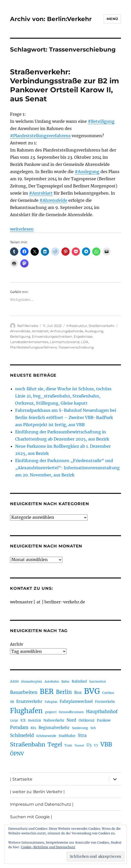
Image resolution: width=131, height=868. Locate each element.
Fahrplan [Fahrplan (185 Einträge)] (51, 702)
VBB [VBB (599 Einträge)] (106, 744)
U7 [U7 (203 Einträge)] (96, 745)
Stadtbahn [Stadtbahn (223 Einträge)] (67, 736)
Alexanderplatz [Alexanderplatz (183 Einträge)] (32, 682)
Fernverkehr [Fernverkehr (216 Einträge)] (105, 702)
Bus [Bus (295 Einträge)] (78, 692)
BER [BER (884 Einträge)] (47, 691)
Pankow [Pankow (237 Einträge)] (104, 720)
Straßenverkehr (102, 326)
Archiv (17, 644)
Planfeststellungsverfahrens (33, 347)
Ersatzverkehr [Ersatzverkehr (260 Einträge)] (29, 702)
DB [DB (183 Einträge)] (12, 702)
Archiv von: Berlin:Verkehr (51, 19)
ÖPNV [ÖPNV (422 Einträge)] (17, 754)
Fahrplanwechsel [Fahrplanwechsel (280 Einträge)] (76, 701)
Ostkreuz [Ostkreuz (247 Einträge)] (87, 720)
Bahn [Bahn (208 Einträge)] (65, 681)
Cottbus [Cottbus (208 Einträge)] (108, 693)
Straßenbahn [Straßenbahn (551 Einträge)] (28, 745)
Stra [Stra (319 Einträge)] (82, 736)
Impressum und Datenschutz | (42, 804)
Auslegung (94, 331)
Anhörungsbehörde (67, 331)
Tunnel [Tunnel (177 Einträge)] (79, 746)
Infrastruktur (77, 326)
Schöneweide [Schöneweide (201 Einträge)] (46, 736)
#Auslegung (87, 172)
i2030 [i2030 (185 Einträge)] (14, 721)
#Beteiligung (101, 121)
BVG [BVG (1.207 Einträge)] (92, 691)
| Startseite (21, 779)
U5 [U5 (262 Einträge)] (89, 745)
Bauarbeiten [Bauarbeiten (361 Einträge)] (24, 692)
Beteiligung (20, 336)
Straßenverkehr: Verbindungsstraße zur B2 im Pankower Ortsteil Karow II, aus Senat (64, 85)
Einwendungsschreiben (52, 336)
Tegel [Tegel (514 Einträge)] (55, 745)
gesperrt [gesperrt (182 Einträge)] (51, 712)
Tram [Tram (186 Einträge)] (68, 745)
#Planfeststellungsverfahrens (40, 136)
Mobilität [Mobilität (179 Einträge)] (35, 721)
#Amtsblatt (41, 193)
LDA (85, 342)
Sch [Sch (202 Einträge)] (93, 728)
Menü (112, 19)
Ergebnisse (83, 336)
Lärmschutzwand (65, 342)
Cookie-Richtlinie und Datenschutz (48, 847)
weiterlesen (22, 229)
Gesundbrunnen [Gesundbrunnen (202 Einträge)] (71, 712)
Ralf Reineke (28, 326)
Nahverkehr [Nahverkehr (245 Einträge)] (54, 720)
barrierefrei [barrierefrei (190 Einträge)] (98, 682)
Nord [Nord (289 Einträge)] (71, 720)
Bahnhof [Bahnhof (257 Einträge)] (79, 681)
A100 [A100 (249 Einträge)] (14, 681)
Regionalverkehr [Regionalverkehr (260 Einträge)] (54, 728)
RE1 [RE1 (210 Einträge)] (33, 728)
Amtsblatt (40, 331)
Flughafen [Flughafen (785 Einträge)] (26, 711)
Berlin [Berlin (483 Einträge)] (64, 692)
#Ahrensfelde (53, 200)
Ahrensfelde (20, 331)
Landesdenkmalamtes (29, 342)
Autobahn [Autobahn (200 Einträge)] (52, 681)
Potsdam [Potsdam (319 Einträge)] (19, 728)
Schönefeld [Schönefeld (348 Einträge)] (22, 735)
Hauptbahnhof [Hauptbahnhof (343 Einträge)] (102, 712)
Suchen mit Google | (31, 817)
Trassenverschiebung (76, 347)
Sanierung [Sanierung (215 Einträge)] (80, 728)
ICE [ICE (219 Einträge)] (23, 720)
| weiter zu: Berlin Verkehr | (37, 792)
